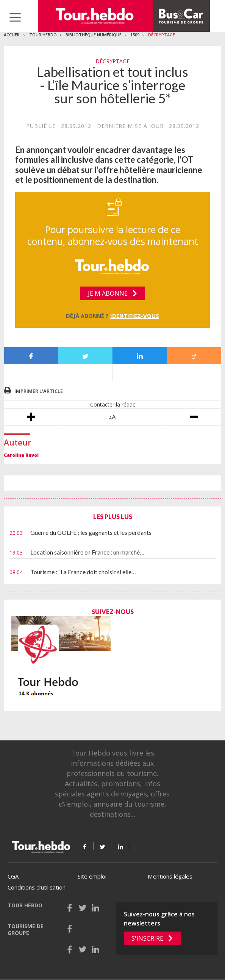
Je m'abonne (108, 293)
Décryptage (162, 35)
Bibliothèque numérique (94, 35)
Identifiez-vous (135, 316)
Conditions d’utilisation (37, 887)
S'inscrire (147, 938)
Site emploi (92, 876)
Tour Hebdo (43, 35)
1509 (135, 35)
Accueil (12, 35)
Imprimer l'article (39, 391)
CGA (13, 876)
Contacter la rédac (113, 404)
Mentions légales (170, 876)
